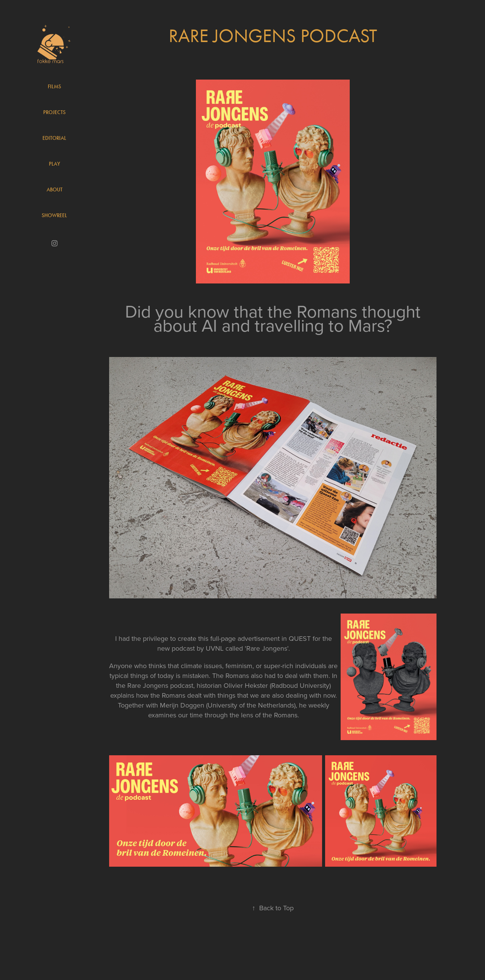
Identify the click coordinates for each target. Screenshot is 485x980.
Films (54, 87)
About (55, 190)
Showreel (54, 215)
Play (55, 164)
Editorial (54, 138)
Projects (54, 112)
